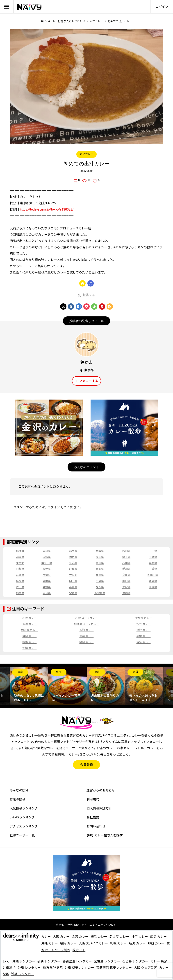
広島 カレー (158, 937)
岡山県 (73, 581)
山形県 (153, 551)
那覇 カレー (156, 943)
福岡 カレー (87, 642)
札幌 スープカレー (86, 618)
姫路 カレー (29, 642)
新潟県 (73, 563)
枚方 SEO (79, 950)
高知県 (73, 587)
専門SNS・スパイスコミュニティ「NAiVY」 (88, 925)
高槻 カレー (144, 636)
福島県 (20, 557)
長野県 (47, 569)
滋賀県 (20, 575)
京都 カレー (87, 636)
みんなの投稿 (19, 790)
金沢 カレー (144, 630)
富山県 (100, 563)
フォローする (89, 381)
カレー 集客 (159, 961)
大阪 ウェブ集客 (145, 968)
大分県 (47, 593)
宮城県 (100, 551)
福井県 (153, 563)
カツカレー (86, 154)
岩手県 (73, 551)
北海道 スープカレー (86, 624)
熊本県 (20, 593)
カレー (46, 937)
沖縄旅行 (9, 968)
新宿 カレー (29, 624)
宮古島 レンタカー (107, 961)
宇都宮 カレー (144, 618)
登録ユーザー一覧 (22, 835)
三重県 (153, 569)
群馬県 (100, 557)
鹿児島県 (100, 593)
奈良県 (126, 575)
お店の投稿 (18, 799)
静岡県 (100, 569)
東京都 (20, 563)
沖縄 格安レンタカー (79, 968)
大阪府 (73, 575)
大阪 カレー (61, 937)
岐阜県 (73, 569)
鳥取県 (20, 581)
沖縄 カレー (29, 648)
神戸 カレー (140, 937)
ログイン (162, 7)
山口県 (126, 581)
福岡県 (100, 587)
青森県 (47, 551)
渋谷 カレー (144, 624)
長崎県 (153, 587)
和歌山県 (153, 575)
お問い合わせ (96, 826)
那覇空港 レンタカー (77, 961)
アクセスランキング (24, 826)
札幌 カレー (29, 618)
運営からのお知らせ (101, 790)
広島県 (100, 581)
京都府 (47, 575)
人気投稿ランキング (24, 808)
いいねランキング (22, 817)
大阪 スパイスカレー (93, 943)
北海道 (20, 551)
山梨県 (20, 569)
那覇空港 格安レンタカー (114, 968)
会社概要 (93, 817)
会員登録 (86, 765)
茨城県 (47, 557)
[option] (29, 686)
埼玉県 (126, 557)
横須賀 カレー (29, 630)
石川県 (126, 563)
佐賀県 (126, 587)
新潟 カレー (87, 630)
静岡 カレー (29, 636)
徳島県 (153, 581)
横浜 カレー (99, 937)
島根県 (47, 581)
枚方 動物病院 (53, 968)
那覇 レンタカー (49, 961)
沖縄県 (126, 593)
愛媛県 (47, 587)
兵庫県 (100, 575)
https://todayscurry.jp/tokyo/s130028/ (47, 209)
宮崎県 (73, 593)
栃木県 (73, 557)
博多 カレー (144, 642)
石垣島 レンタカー (135, 961)
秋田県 (126, 551)
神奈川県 (47, 563)
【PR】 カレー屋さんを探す (105, 835)
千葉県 (153, 557)
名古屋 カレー (119, 937)
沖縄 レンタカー (24, 961)
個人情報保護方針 (99, 808)
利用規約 (93, 799)
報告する (89, 295)
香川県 (20, 587)
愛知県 (126, 569)
